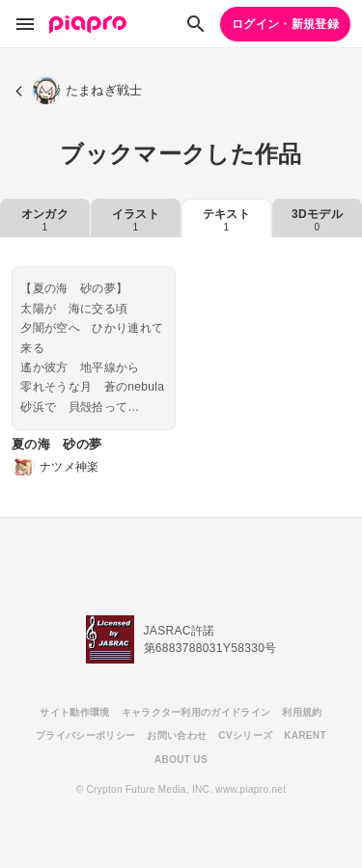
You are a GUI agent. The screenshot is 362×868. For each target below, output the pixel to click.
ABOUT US (181, 759)
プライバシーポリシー (85, 735)
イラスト (136, 220)
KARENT (305, 735)
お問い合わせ (177, 735)
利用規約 (302, 712)
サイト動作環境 (74, 712)
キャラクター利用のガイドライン (196, 712)
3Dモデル (317, 220)
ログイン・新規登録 (285, 24)
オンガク (45, 220)
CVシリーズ (245, 735)
